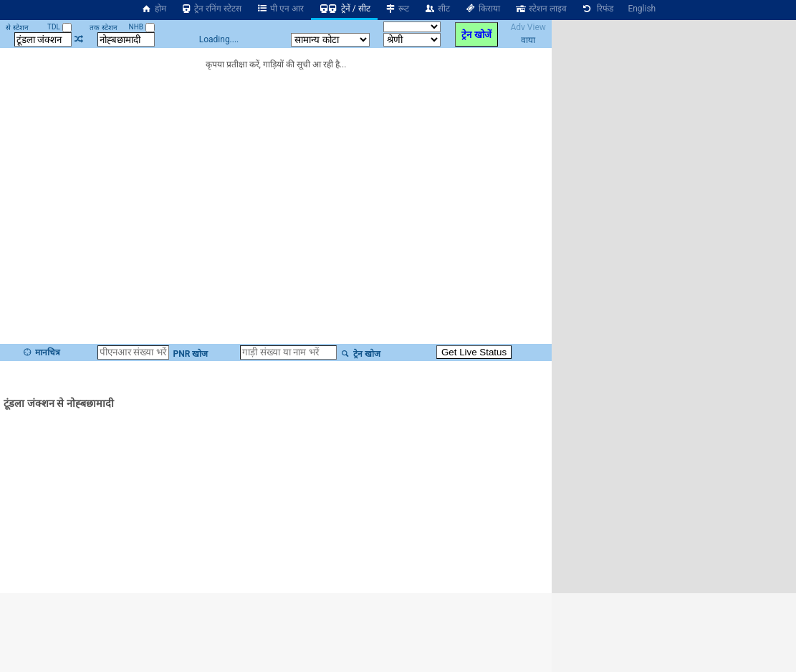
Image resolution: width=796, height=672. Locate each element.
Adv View (528, 27)
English (642, 9)
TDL (59, 27)
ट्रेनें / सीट (344, 9)
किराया (482, 9)
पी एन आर (280, 9)
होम (153, 9)
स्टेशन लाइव (541, 9)
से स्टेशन (17, 28)
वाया (528, 40)
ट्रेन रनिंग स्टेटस (211, 9)
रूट (397, 9)
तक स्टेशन (103, 28)
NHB (142, 27)
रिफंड (598, 9)
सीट (437, 9)
